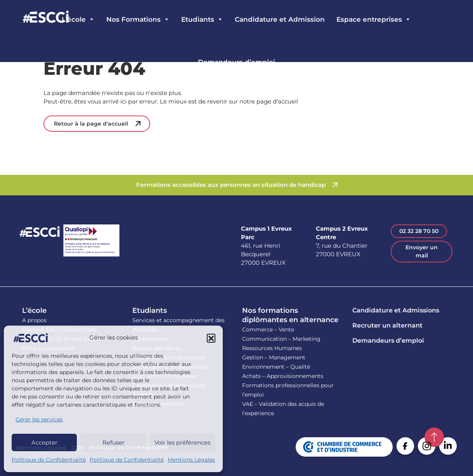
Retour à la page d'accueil (91, 124)
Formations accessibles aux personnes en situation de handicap (231, 185)
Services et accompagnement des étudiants (178, 325)
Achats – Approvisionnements (283, 376)
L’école (34, 310)
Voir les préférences (182, 442)
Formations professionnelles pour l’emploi (288, 390)
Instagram (427, 446)
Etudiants (150, 310)
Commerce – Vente (268, 329)
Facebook (405, 446)
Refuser (113, 442)
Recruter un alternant (387, 325)
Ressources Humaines (272, 348)
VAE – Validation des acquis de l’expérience (283, 409)
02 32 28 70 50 (419, 231)
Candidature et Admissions (396, 310)
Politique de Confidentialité (49, 460)
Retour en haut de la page (434, 437)
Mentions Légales (191, 460)
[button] (211, 338)
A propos (34, 320)
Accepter (44, 442)
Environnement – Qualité (276, 367)
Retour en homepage (46, 18)
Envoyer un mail (422, 251)
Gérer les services (39, 419)
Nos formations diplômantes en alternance (290, 315)
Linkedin (448, 446)
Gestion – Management (274, 357)
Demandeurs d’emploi (236, 62)
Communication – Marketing (281, 339)
